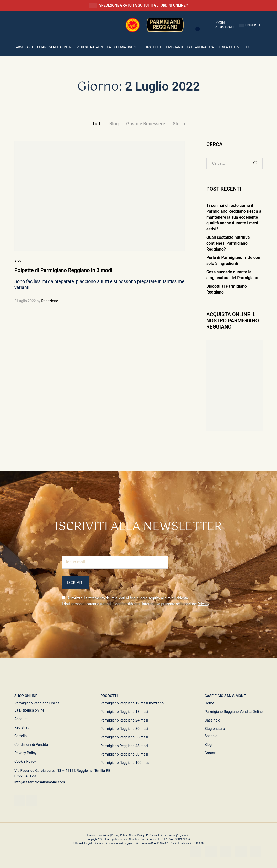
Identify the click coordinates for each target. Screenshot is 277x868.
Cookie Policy (25, 761)
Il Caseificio (151, 47)
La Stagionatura (200, 47)
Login (214, 23)
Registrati (224, 27)
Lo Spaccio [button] (226, 47)
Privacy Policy (25, 753)
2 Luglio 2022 (25, 301)
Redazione (50, 301)
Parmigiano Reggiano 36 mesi (124, 737)
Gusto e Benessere (146, 124)
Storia (179, 124)
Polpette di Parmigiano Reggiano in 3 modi (63, 270)
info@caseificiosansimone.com (40, 782)
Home (209, 703)
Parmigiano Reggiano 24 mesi (124, 720)
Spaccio (211, 736)
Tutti (97, 124)
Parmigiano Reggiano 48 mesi (124, 746)
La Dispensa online (122, 47)
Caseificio (212, 720)
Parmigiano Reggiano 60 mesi (124, 754)
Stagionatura (215, 729)
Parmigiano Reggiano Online (37, 703)
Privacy (203, 604)
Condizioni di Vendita (31, 745)
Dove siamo (174, 47)
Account (21, 719)
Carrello (20, 736)
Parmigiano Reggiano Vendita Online (234, 712)
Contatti (211, 753)
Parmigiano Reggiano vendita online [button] (44, 47)
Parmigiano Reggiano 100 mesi (125, 763)
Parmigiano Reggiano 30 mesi (124, 729)
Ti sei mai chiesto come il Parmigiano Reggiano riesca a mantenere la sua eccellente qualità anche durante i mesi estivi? (234, 217)
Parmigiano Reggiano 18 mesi (124, 712)
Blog (247, 47)
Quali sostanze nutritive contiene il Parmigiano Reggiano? (228, 243)
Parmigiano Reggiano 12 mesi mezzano (132, 703)
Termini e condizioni (98, 835)
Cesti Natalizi (92, 47)
